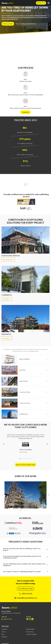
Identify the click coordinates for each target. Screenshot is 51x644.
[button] (26, 534)
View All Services (8, 245)
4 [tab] (26, 443)
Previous (4, 429)
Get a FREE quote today (26, 574)
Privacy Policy (30, 617)
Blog (3, 619)
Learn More (7, 284)
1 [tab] (20, 443)
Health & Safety (30, 614)
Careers (4, 617)
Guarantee (4, 622)
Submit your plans (8, 24)
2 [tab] (22, 443)
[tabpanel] (26, 429)
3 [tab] (24, 443)
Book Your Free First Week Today (26, 450)
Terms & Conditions (31, 619)
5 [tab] (27, 443)
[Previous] (2, 480)
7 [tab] (31, 443)
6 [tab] (29, 443)
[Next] (47, 429)
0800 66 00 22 (7, 604)
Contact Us (26, 112)
